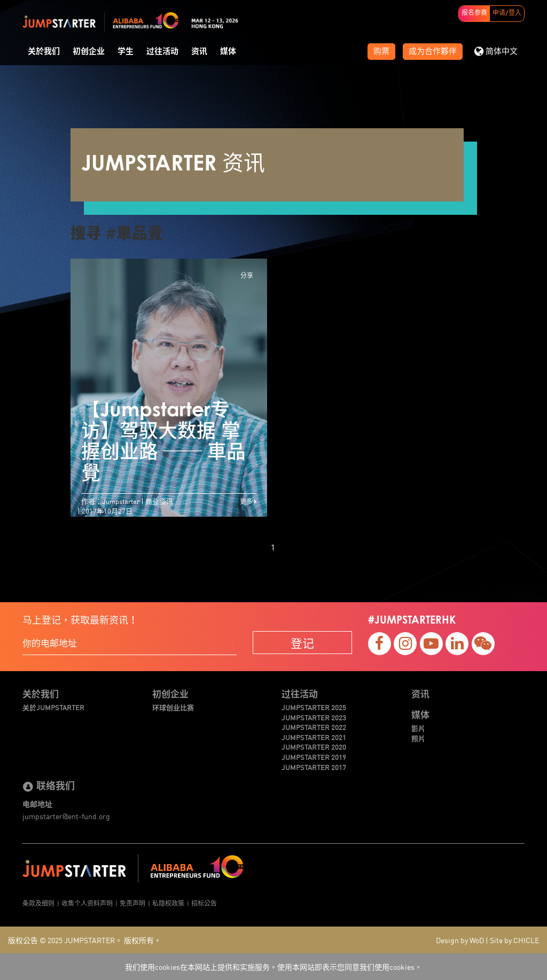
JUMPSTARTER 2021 (314, 737)
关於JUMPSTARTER (53, 707)
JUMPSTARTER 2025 (314, 707)
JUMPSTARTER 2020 (314, 747)
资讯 (199, 52)
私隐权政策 (168, 903)
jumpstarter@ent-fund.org (66, 816)
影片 (418, 728)
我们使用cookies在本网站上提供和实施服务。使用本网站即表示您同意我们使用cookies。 (273, 967)
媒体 (228, 52)
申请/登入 (507, 13)
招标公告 (204, 903)
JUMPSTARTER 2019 (314, 757)
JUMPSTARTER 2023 (314, 718)
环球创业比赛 (173, 707)
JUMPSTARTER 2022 (314, 727)
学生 (126, 52)
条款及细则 (38, 903)
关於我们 (44, 52)
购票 (381, 52)
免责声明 (132, 903)
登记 (302, 643)
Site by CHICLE (514, 940)
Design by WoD (460, 940)
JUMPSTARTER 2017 (314, 767)
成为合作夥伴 (433, 52)
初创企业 (89, 52)
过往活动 (162, 52)
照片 (418, 738)
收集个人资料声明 (87, 903)
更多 (248, 501)
